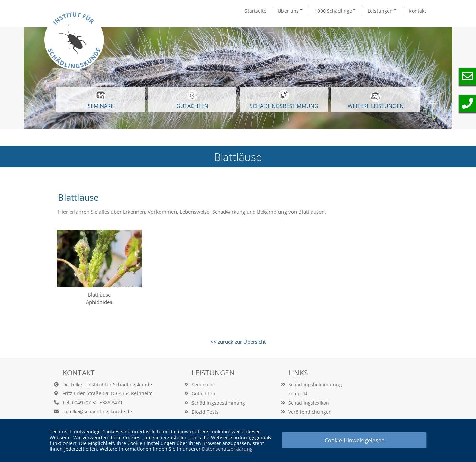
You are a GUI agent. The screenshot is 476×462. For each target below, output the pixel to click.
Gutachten (203, 394)
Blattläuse (99, 295)
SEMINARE (101, 100)
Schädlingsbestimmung (284, 100)
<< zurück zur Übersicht (238, 342)
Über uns (291, 11)
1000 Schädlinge (336, 11)
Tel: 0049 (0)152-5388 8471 (93, 402)
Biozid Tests (205, 412)
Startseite (256, 11)
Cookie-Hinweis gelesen (355, 440)
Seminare (202, 384)
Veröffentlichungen (310, 412)
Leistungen (383, 11)
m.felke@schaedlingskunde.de (97, 412)
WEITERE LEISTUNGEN (376, 101)
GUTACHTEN (192, 100)
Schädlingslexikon (309, 403)
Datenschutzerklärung (227, 449)
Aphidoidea (99, 302)
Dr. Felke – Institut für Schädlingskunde (107, 384)
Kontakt (417, 11)
